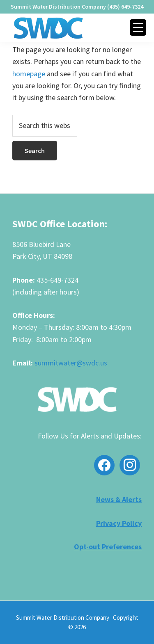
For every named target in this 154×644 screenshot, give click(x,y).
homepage (29, 74)
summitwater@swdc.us (71, 363)
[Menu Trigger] (138, 27)
